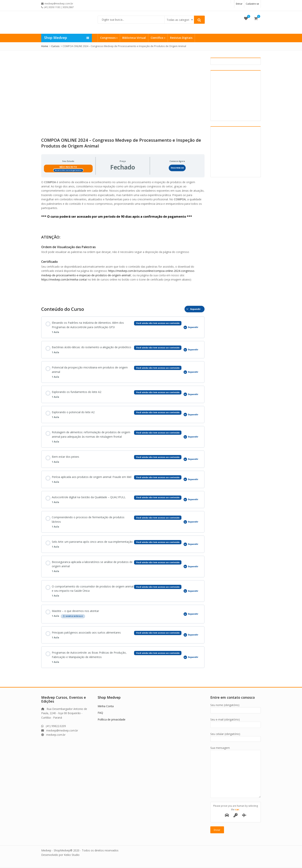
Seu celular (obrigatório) (236, 736)
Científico (158, 38)
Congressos (109, 38)
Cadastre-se (252, 4)
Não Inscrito (68, 167)
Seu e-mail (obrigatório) (236, 722)
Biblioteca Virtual (134, 38)
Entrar (239, 4)
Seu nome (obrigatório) (236, 708)
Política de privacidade (112, 719)
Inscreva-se (177, 168)
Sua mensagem (236, 750)
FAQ (100, 713)
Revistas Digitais (181, 38)
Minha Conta (106, 706)
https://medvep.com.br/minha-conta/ (64, 279)
